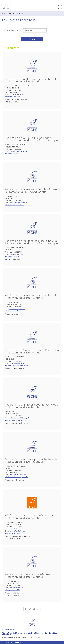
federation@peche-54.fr (17, 254)
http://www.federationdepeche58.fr (16, 477)
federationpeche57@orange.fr (19, 418)
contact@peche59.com (17, 531)
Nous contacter (8, 630)
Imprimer (38, 609)
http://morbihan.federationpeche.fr (17, 365)
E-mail (34, 609)
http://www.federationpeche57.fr (16, 420)
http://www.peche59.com (13, 533)
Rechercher (13, 30)
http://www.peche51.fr (12, 97)
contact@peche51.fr (16, 94)
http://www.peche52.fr (12, 153)
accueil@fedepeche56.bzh (18, 363)
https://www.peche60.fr (13, 590)
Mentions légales (7, 642)
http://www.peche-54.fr (12, 256)
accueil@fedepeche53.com (18, 203)
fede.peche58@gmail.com (18, 475)
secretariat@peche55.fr (17, 309)
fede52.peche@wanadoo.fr (18, 151)
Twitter (30, 609)
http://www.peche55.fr (12, 311)
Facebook (26, 609)
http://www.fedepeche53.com (14, 205)
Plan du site (18, 642)
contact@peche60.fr (16, 588)
